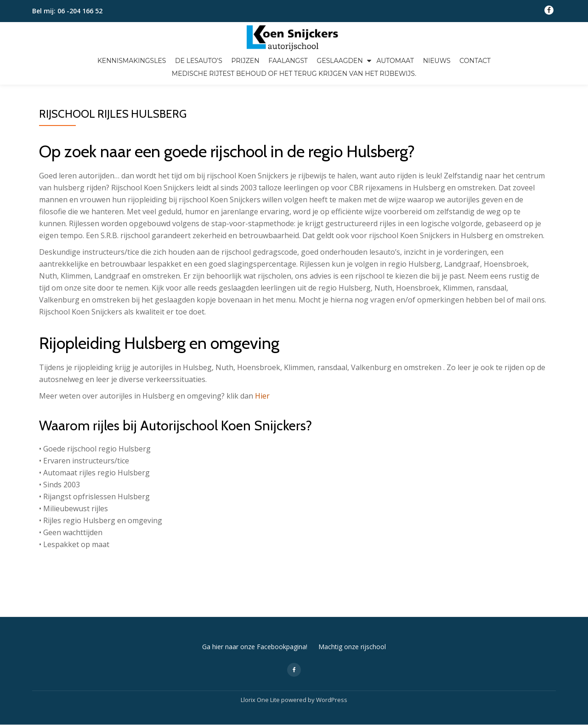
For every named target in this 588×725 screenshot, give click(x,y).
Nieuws (437, 61)
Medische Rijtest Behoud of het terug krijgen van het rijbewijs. (294, 74)
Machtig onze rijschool (352, 608)
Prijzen (245, 61)
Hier (262, 396)
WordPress (332, 661)
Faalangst (288, 61)
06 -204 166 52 (80, 11)
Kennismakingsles (132, 61)
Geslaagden (340, 61)
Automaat (395, 61)
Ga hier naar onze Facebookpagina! (255, 608)
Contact (475, 61)
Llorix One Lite (261, 661)
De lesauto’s (199, 61)
